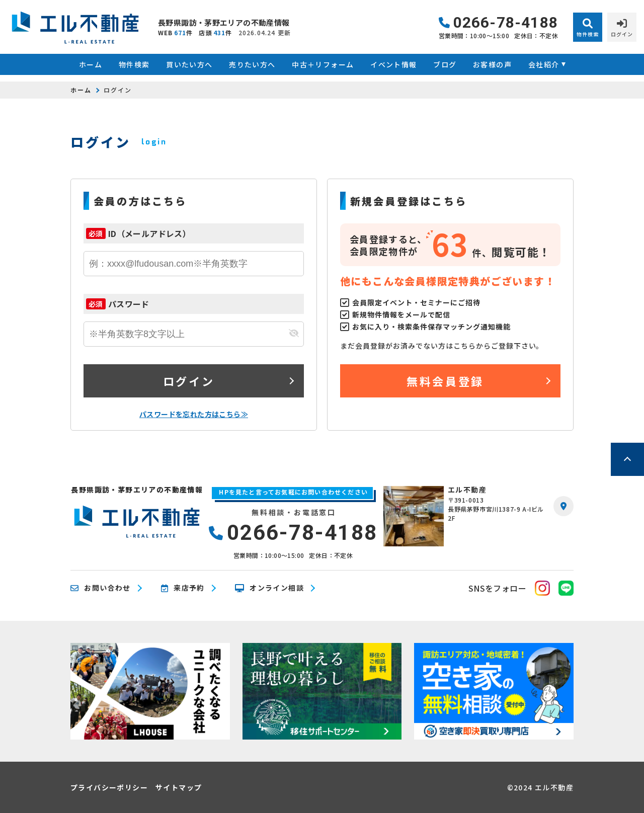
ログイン (189, 381)
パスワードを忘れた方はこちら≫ (194, 414)
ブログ (445, 64)
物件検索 (134, 64)
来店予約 (183, 588)
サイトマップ (179, 787)
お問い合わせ (101, 588)
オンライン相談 (269, 588)
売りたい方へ (252, 64)
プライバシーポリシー (109, 787)
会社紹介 (544, 64)
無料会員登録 (445, 381)
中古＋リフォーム (323, 64)
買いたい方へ (189, 64)
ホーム (91, 64)
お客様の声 (492, 64)
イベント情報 (393, 64)
